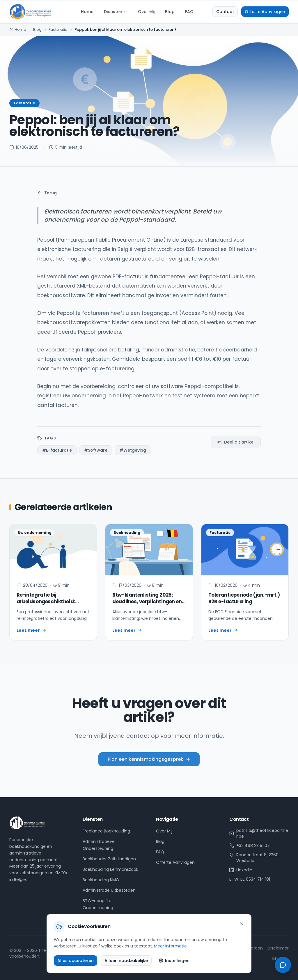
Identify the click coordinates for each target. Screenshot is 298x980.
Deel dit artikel (236, 442)
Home (87, 12)
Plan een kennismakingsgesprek (149, 765)
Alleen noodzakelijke (126, 961)
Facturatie (58, 29)
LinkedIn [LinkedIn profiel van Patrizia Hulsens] (241, 870)
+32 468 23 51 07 (250, 846)
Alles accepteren (76, 961)
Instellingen (174, 961)
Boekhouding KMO (101, 880)
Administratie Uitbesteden (109, 890)
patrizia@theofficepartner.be (259, 833)
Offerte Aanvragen (265, 12)
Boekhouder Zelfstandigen (109, 859)
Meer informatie (170, 946)
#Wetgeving (133, 450)
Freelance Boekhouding (106, 831)
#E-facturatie (57, 450)
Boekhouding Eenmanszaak (110, 869)
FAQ (189, 12)
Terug (47, 193)
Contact (225, 12)
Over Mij (146, 12)
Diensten (116, 12)
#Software (96, 450)
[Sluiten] (242, 924)
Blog (170, 12)
